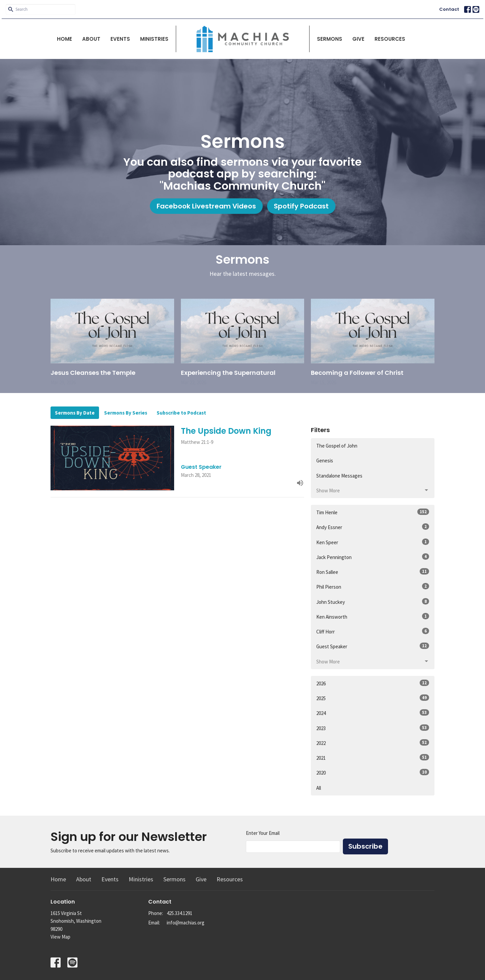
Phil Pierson (373, 586)
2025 (373, 698)
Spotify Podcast (301, 206)
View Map (60, 937)
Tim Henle (373, 512)
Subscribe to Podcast (181, 413)
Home (64, 39)
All (319, 788)
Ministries (154, 39)
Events (120, 39)
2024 (373, 713)
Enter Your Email (263, 833)
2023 (373, 728)
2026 (373, 683)
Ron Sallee (373, 572)
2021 (373, 758)
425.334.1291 (180, 913)
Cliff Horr (373, 631)
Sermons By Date (75, 413)
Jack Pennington (373, 557)
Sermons (330, 39)
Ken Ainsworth (373, 616)
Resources (390, 39)
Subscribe (365, 846)
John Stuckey (373, 602)
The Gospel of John (337, 446)
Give (358, 39)
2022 (373, 743)
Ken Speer (373, 542)
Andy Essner (373, 527)
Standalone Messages (339, 476)
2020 (373, 772)
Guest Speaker (373, 646)
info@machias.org (186, 923)
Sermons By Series (126, 413)
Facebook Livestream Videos (206, 206)
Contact (449, 9)
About (91, 39)
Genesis (325, 461)
